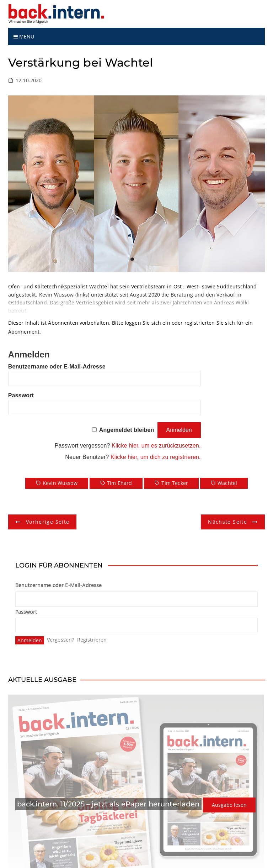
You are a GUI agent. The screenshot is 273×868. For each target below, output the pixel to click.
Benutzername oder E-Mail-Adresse (57, 367)
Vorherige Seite (48, 522)
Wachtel (227, 483)
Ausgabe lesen (229, 805)
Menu (24, 36)
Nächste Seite (227, 522)
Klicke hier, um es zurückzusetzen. (156, 446)
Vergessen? (61, 640)
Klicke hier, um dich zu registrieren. (156, 457)
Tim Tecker (175, 483)
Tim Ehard (119, 483)
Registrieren (92, 640)
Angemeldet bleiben (127, 430)
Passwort (21, 395)
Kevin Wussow (60, 483)
